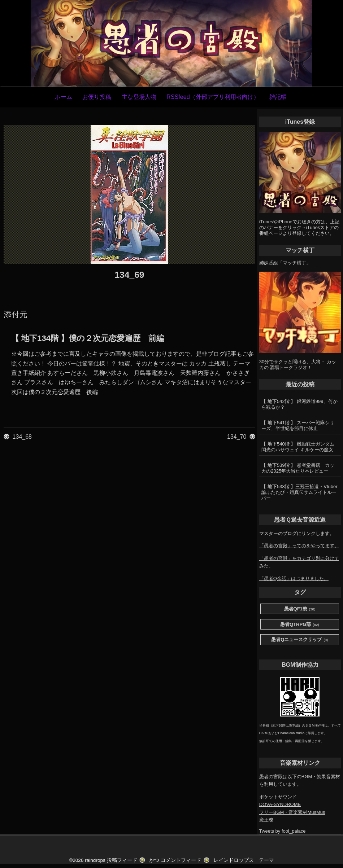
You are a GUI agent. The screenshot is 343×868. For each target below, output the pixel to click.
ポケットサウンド (278, 797)
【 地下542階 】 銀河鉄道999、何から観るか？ (299, 404)
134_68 (22, 437)
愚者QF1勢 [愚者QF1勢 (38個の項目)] (300, 609)
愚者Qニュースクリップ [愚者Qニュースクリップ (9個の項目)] (299, 640)
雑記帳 (278, 97)
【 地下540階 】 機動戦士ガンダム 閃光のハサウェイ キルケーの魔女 (298, 447)
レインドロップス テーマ (244, 860)
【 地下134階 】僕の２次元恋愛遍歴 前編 (88, 338)
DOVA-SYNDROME (280, 804)
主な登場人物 (139, 97)
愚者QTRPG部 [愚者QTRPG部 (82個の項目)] (300, 625)
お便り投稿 (97, 97)
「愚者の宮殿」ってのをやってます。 (299, 546)
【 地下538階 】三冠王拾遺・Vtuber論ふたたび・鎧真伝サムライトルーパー (299, 492)
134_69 (129, 275)
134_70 (237, 437)
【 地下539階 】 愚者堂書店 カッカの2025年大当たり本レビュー (298, 468)
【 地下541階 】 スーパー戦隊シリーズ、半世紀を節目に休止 (298, 426)
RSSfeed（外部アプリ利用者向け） (213, 97)
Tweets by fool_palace (283, 831)
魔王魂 (266, 820)
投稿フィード (122, 860)
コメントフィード (181, 860)
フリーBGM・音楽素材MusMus (292, 812)
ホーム (64, 97)
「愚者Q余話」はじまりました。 (294, 578)
